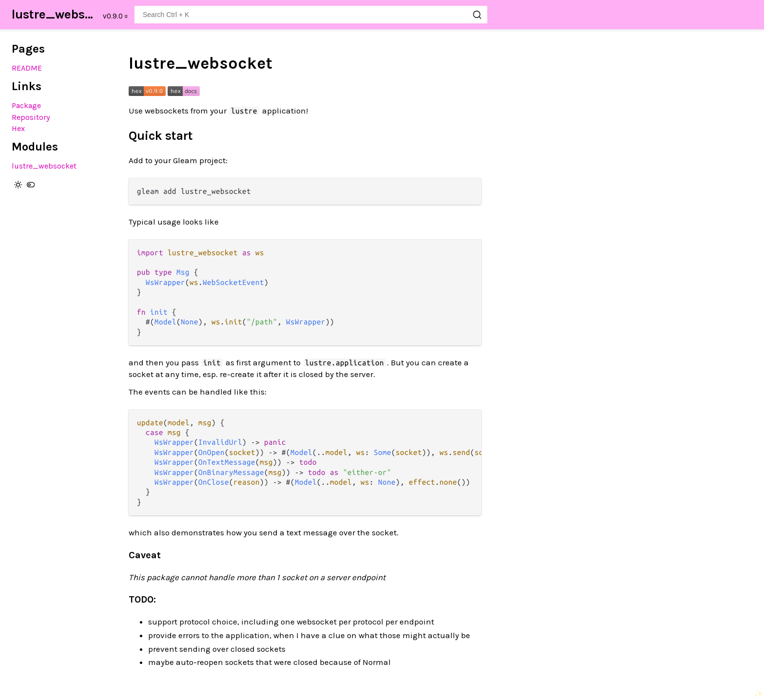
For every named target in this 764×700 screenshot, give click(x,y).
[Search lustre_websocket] (311, 15)
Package (26, 105)
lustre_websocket (54, 14)
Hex (18, 128)
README (27, 68)
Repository (31, 117)
